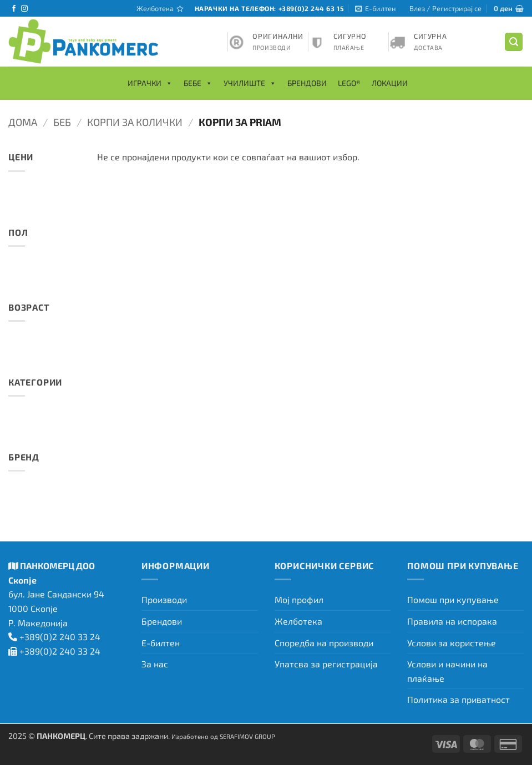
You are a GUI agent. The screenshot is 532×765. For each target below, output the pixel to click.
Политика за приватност (458, 699)
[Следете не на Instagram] (24, 9)
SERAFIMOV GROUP (247, 736)
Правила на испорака (452, 621)
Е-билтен (161, 643)
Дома (23, 122)
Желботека (298, 621)
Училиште (250, 83)
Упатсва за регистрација (326, 664)
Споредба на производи (324, 643)
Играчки (150, 83)
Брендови (307, 83)
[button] (375, 8)
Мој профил (299, 599)
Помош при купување (453, 599)
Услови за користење (452, 643)
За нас (155, 664)
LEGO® (349, 83)
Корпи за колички (135, 122)
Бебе (198, 83)
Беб (62, 122)
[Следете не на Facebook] (14, 9)
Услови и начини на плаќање (447, 671)
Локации (390, 83)
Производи (164, 599)
